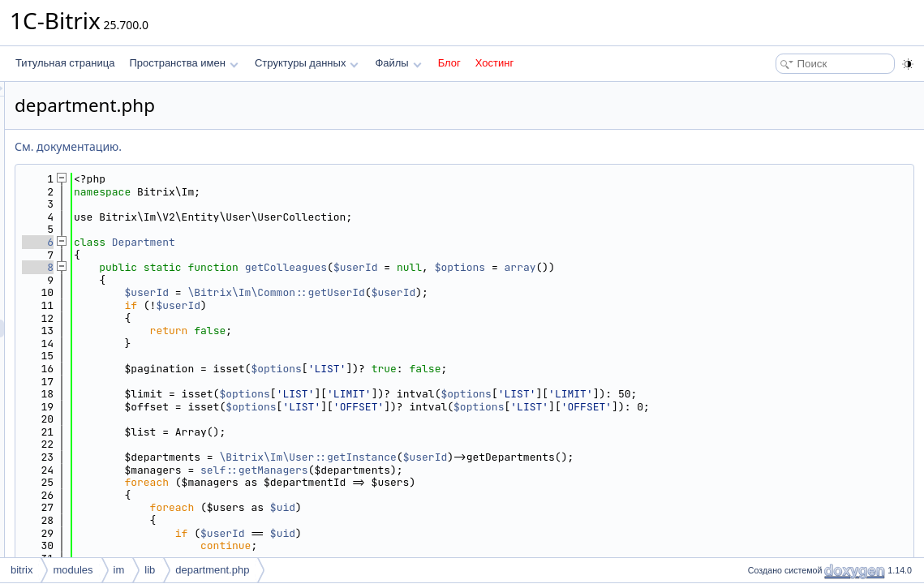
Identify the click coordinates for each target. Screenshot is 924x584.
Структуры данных (307, 63)
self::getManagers (457, 470)
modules (73, 570)
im (119, 570)
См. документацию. (271, 146)
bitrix (21, 570)
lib (150, 570)
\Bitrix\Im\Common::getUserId (479, 292)
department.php (212, 570)
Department (346, 242)
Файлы (398, 63)
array (723, 267)
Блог (449, 63)
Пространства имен (183, 63)
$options (663, 267)
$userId (559, 267)
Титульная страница (65, 63)
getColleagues (489, 267)
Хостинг (494, 63)
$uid (486, 507)
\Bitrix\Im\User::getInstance (510, 457)
